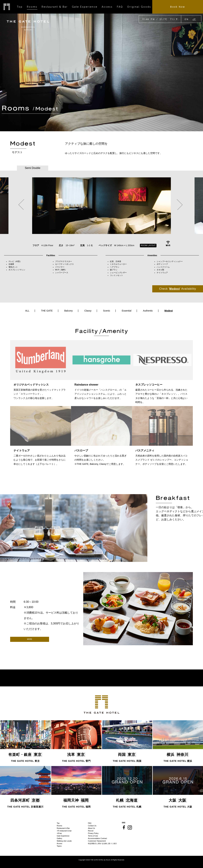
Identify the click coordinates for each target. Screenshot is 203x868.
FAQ (90, 823)
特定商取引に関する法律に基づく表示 (102, 844)
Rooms (60, 826)
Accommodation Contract (97, 838)
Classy (88, 311)
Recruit (91, 831)
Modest (169, 311)
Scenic (107, 311)
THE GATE (47, 311)
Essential (127, 311)
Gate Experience (63, 836)
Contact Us (92, 826)
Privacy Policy (93, 833)
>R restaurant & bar (64, 831)
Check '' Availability (178, 289)
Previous (21, 205)
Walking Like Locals (64, 841)
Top (58, 823)
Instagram (130, 828)
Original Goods (139, 7)
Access (60, 844)
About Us (91, 828)
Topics (59, 846)
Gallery (60, 838)
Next (180, 205)
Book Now (178, 7)
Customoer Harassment (97, 841)
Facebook (124, 827)
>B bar (59, 833)
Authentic (148, 311)
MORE (30, 639)
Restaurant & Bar (63, 828)
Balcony (69, 311)
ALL (27, 311)
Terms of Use (93, 836)
